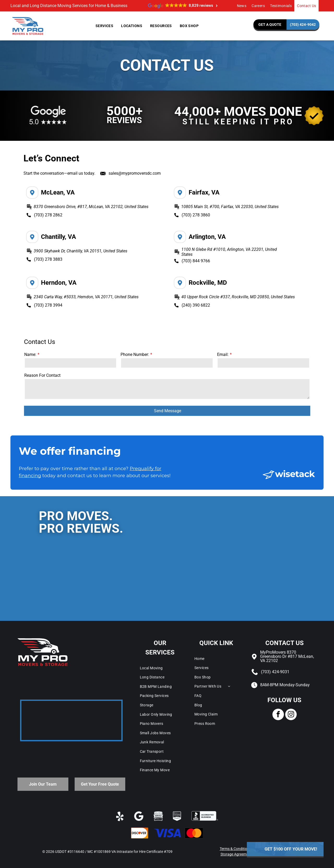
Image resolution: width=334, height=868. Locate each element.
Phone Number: (135, 354)
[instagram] (291, 715)
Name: (30, 354)
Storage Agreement (236, 854)
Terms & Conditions (235, 849)
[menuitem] (242, 6)
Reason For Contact (42, 375)
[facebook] (278, 715)
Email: (223, 354)
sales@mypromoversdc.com (135, 173)
